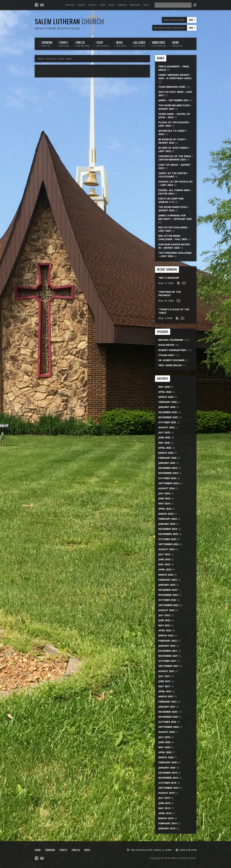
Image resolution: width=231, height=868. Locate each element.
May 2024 (164, 503)
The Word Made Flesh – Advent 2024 (174, 209)
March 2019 (166, 818)
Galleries (122, 5)
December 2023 (168, 529)
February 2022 (167, 641)
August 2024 (166, 488)
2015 (61, 59)
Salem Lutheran (69, 21)
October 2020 (167, 722)
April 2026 (165, 392)
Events (82, 5)
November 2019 (168, 778)
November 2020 (168, 717)
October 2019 (167, 783)
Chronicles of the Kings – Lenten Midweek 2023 (176, 158)
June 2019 (164, 803)
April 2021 (165, 691)
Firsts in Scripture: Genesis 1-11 (171, 200)
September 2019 (168, 788)
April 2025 (165, 448)
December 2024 (168, 468)
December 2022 (168, 590)
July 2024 (164, 493)
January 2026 (167, 407)
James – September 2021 (174, 100)
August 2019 (166, 793)
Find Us (93, 5)
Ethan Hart (166, 355)
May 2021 (164, 686)
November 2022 (168, 595)
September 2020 (168, 727)
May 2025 (164, 443)
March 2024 (166, 514)
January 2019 (167, 828)
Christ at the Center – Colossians (174, 175)
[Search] (173, 5)
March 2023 (166, 575)
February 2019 (167, 823)
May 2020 (164, 747)
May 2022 (164, 625)
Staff (102, 5)
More (146, 5)
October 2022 (167, 600)
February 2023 (167, 580)
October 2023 (167, 539)
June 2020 (164, 742)
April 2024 (165, 509)
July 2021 (164, 676)
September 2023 (168, 544)
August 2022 (166, 610)
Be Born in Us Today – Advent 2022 (173, 141)
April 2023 (165, 569)
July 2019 (164, 798)
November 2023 (168, 534)
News (111, 5)
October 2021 (167, 661)
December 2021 (168, 651)
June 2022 (164, 620)
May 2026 (164, 387)
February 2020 (167, 762)
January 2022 (167, 646)
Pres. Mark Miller (170, 365)
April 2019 (165, 813)
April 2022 (165, 630)
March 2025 (166, 453)
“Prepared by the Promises (170, 294)
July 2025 (164, 432)
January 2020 (167, 768)
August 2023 (166, 549)
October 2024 (167, 478)
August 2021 (166, 671)
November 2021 (168, 656)
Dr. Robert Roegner (171, 360)
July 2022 (164, 615)
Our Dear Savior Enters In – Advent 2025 (174, 246)
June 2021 (164, 681)
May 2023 (164, 564)
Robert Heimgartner (172, 350)
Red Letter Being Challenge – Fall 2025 (173, 237)
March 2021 (166, 696)
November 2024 (168, 473)
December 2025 (168, 412)
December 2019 (168, 773)
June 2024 (164, 498)
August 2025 (166, 427)
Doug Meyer (166, 345)
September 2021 (168, 666)
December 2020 (168, 712)
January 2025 (167, 463)
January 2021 (167, 707)
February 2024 (167, 519)
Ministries (135, 5)
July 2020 (164, 737)
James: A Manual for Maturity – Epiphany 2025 (175, 217)
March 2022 (166, 635)
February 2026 (167, 402)
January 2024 (167, 524)
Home (41, 59)
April (69, 59)
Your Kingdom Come (172, 87)
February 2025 (167, 458)
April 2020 (165, 752)
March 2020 (166, 757)
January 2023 (167, 585)
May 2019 (164, 808)
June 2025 (164, 437)
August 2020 (166, 732)
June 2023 (164, 559)
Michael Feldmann (171, 340)
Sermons (70, 5)
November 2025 (168, 417)
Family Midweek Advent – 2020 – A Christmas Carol (175, 77)
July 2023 (164, 554)
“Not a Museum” (169, 278)
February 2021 (167, 702)
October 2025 (167, 422)
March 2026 (166, 397)
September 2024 (168, 483)
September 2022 (168, 605)
